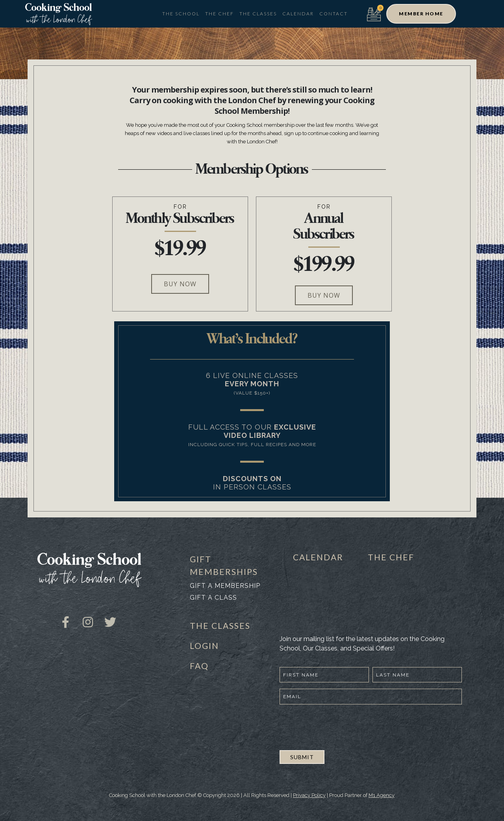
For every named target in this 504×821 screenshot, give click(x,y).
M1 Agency (382, 795)
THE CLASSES (220, 625)
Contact (334, 14)
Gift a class (213, 598)
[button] (421, 14)
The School (181, 14)
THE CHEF (391, 557)
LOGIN (204, 646)
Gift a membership (225, 586)
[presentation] (339, 726)
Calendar (298, 14)
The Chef (220, 14)
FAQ (199, 666)
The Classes (258, 14)
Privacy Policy (309, 795)
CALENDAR (318, 557)
